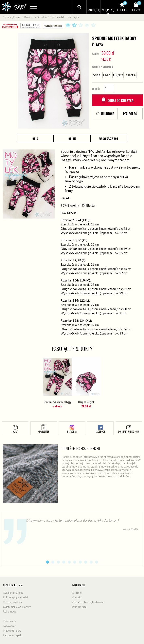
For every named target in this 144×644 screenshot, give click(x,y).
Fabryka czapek (12, 635)
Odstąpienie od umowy (17, 607)
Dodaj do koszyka (120, 101)
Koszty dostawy (13, 602)
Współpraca (79, 607)
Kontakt (77, 597)
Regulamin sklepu (13, 593)
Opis (35, 139)
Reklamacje (10, 612)
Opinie (72, 139)
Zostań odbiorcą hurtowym (88, 602)
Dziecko (29, 17)
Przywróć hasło (12, 631)
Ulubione (108, 114)
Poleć (133, 114)
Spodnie (42, 17)
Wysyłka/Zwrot (109, 139)
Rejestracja (10, 621)
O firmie (77, 593)
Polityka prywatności (15, 597)
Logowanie (9, 626)
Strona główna (12, 17)
